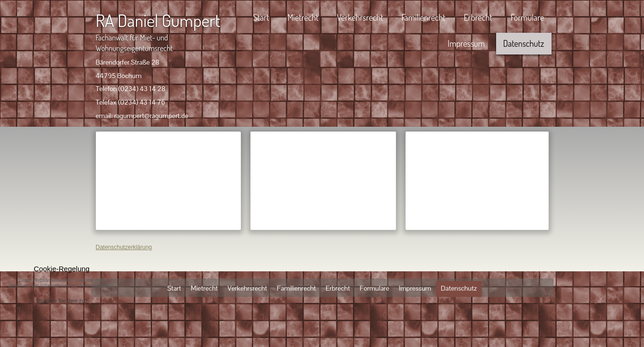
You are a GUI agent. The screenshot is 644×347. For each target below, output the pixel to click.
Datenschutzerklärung (124, 247)
